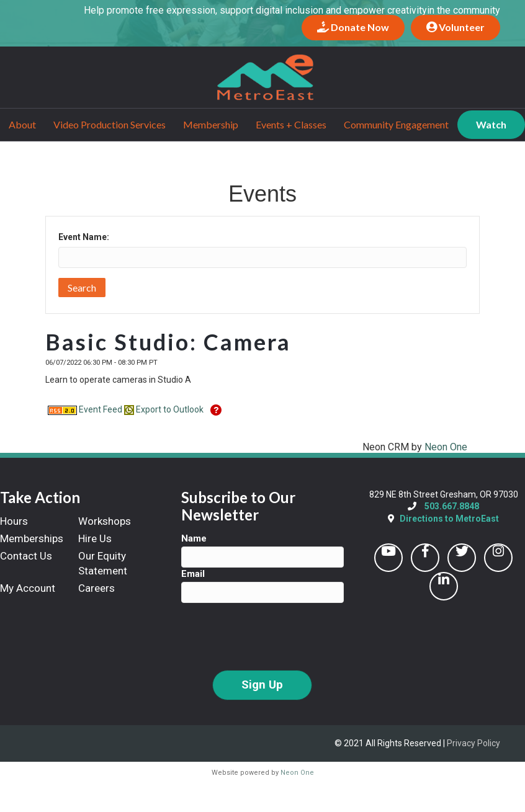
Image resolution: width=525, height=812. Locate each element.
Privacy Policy (473, 743)
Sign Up (262, 685)
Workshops (105, 521)
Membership (211, 124)
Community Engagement (396, 124)
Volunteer (455, 27)
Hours (14, 521)
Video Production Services (110, 124)
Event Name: (84, 237)
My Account (28, 587)
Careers (96, 587)
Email (193, 574)
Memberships (32, 538)
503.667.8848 (452, 506)
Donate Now (353, 27)
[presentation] (276, 636)
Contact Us (26, 555)
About (22, 124)
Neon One (446, 446)
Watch (491, 124)
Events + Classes (291, 124)
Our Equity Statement (103, 563)
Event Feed (85, 409)
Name (194, 538)
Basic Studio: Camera (168, 342)
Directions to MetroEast (449, 518)
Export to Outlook (164, 409)
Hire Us (95, 538)
